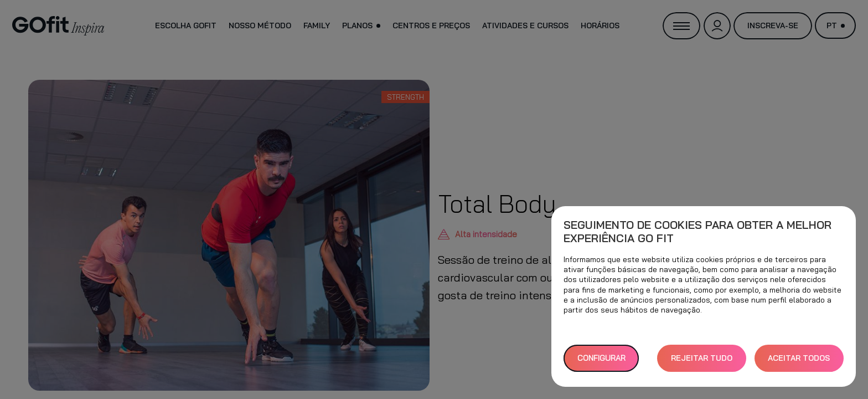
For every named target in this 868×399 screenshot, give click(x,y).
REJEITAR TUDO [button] (702, 358)
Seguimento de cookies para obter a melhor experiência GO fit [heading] (697, 232)
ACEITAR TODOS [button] (799, 358)
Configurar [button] (601, 358)
